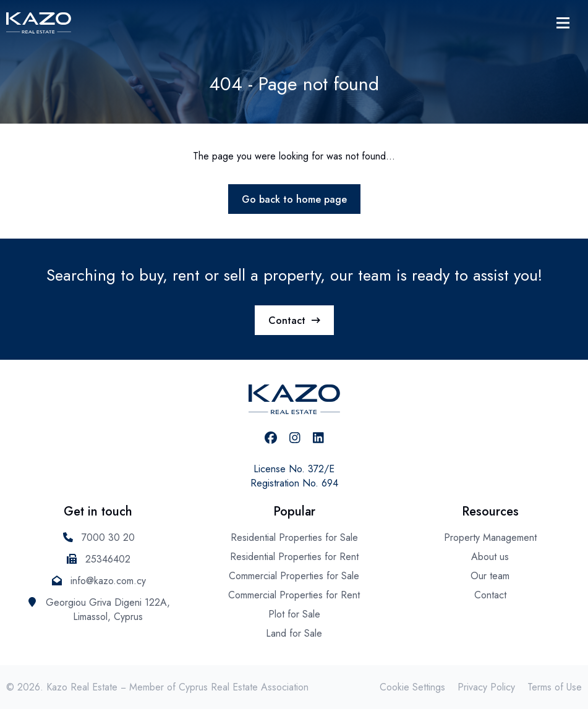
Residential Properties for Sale (294, 537)
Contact (294, 321)
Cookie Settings (412, 687)
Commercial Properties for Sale (294, 576)
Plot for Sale (294, 614)
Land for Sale (294, 633)
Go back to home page (294, 199)
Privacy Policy (486, 687)
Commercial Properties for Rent (294, 595)
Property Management (490, 537)
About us (490, 557)
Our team (490, 576)
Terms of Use (555, 687)
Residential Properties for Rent (294, 557)
